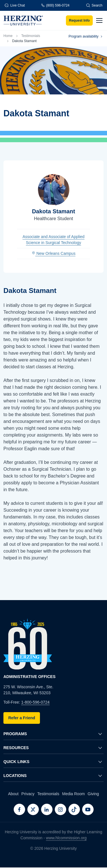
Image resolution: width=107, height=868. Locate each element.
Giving (93, 794)
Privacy (28, 794)
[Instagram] (60, 809)
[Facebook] (19, 809)
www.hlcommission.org (66, 838)
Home (8, 36)
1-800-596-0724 (35, 702)
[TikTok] (74, 809)
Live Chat (15, 5)
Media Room (73, 794)
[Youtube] (88, 809)
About (13, 794)
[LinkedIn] (47, 809)
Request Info (79, 20)
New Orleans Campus (54, 253)
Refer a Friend (22, 718)
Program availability (86, 36)
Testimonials (31, 36)
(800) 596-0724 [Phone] (55, 5)
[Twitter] (33, 809)
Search (94, 5)
